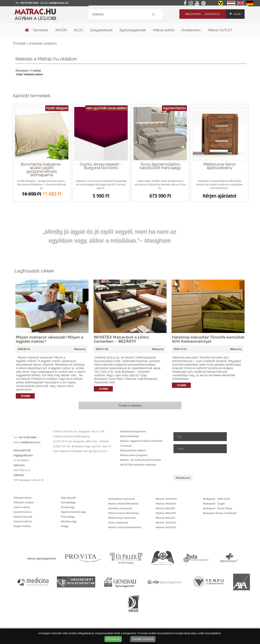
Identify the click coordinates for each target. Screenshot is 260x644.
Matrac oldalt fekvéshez (123, 504)
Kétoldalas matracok (122, 499)
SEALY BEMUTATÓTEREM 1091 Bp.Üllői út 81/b (80, 451)
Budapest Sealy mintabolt (220, 513)
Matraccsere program (134, 455)
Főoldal (19, 43)
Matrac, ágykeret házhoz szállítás (141, 441)
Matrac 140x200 (166, 527)
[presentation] (203, 464)
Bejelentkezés (193, 14)
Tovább (25, 396)
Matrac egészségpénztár (42, 558)
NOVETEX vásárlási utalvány (138, 465)
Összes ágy (68, 507)
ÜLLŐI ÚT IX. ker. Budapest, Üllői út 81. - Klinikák (81, 441)
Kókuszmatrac (23, 498)
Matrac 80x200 (165, 508)
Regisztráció (212, 14)
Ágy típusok (68, 498)
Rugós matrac (22, 526)
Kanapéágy (68, 502)
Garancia (126, 446)
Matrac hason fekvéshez (124, 513)
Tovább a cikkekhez (130, 405)
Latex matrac (22, 507)
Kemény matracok (120, 508)
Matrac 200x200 (166, 499)
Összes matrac (23, 521)
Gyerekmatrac (23, 512)
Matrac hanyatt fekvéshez (125, 527)
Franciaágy (68, 517)
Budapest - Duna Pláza (218, 508)
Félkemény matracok (122, 518)
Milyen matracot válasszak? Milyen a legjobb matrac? (49, 339)
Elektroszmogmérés (133, 431)
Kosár (235, 14)
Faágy (65, 526)
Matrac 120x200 (166, 522)
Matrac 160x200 (166, 504)
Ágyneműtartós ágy (73, 512)
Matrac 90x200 (165, 518)
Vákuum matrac (24, 502)
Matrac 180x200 (166, 513)
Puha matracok (118, 522)
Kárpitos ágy (69, 521)
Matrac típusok (23, 517)
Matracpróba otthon (133, 450)
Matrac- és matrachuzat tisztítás (141, 460)
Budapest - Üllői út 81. (217, 499)
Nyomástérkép (130, 436)
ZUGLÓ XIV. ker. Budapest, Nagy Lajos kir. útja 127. (82, 446)
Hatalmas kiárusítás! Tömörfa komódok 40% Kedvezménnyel (208, 339)
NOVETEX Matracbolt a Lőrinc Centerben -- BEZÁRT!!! (122, 339)
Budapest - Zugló (214, 504)
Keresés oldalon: (43, 43)
